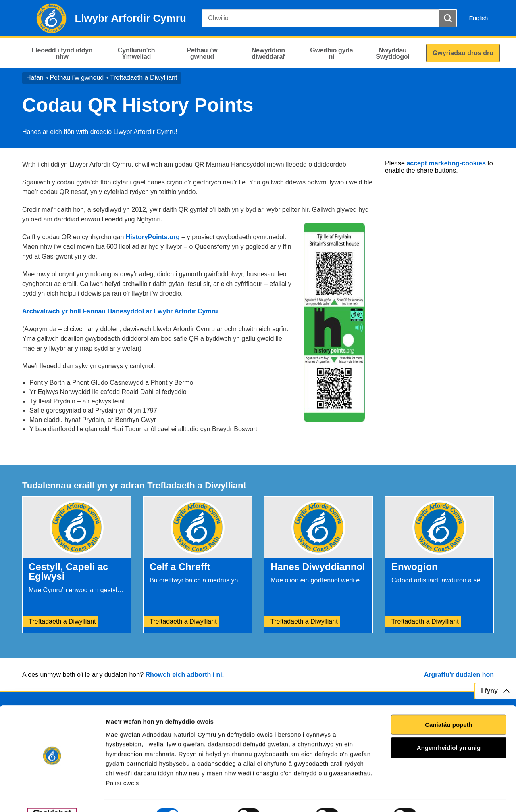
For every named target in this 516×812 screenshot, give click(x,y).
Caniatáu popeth (449, 705)
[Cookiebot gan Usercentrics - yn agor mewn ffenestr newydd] (52, 796)
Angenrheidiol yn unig (449, 729)
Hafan (35, 78)
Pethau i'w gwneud (77, 78)
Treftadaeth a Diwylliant (144, 78)
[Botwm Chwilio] (448, 18)
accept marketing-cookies (446, 163)
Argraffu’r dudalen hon (459, 675)
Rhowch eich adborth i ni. (184, 675)
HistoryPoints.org (154, 237)
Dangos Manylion (459, 796)
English (478, 18)
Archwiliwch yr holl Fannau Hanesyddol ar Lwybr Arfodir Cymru (120, 311)
